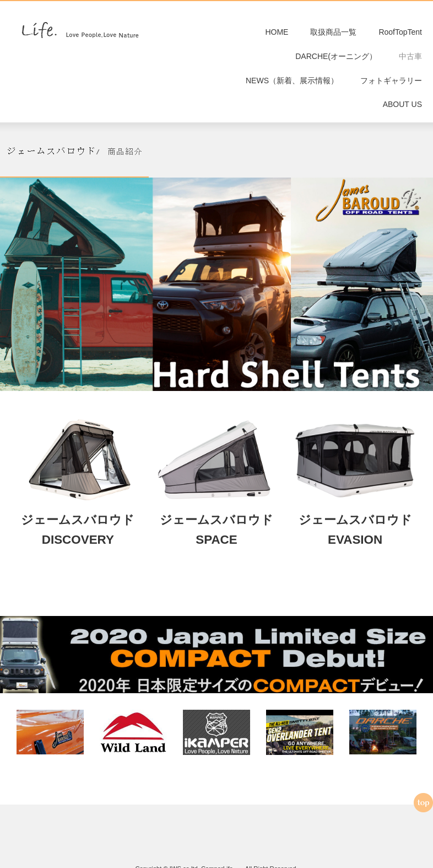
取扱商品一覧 (333, 33)
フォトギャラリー (391, 84)
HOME (277, 33)
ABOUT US (402, 110)
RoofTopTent (400, 33)
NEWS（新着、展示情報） (292, 84)
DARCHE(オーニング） (336, 59)
